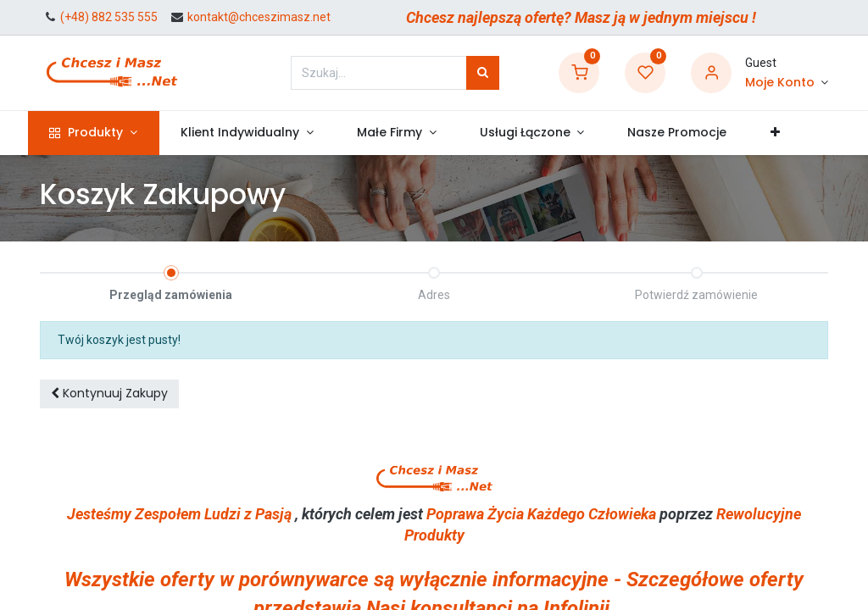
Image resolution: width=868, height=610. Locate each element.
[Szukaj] (483, 73)
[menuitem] (689, 133)
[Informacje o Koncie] (787, 83)
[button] (787, 133)
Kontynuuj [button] (109, 393)
